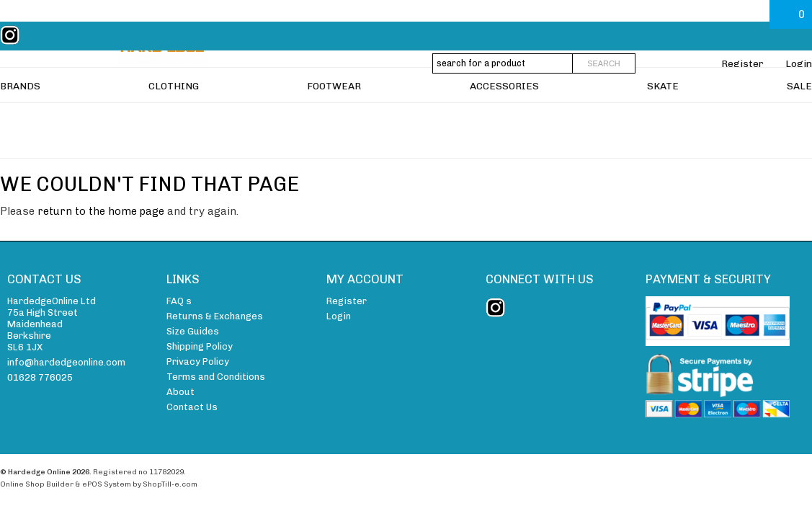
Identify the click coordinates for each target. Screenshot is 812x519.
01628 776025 (40, 377)
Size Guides (193, 331)
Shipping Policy (200, 346)
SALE (799, 120)
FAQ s (179, 301)
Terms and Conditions (216, 377)
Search (604, 63)
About (180, 392)
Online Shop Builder (37, 484)
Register (742, 63)
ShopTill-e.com (170, 484)
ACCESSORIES (504, 120)
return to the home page (101, 211)
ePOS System (107, 484)
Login (799, 63)
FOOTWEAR (334, 120)
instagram (13, 35)
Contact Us (192, 407)
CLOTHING (174, 120)
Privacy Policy (198, 361)
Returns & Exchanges (215, 316)
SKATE (663, 120)
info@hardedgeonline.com (66, 362)
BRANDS (20, 120)
